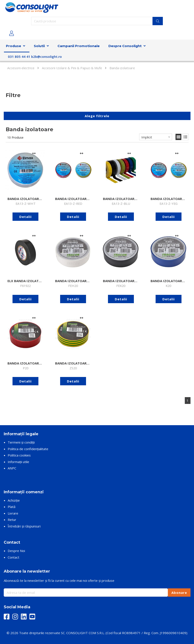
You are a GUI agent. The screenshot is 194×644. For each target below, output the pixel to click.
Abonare (179, 593)
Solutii (39, 46)
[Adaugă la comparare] (34, 154)
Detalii (25, 217)
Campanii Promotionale (79, 46)
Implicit (147, 137)
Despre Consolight (125, 46)
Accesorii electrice (21, 68)
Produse (13, 46)
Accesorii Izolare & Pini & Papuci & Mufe (72, 68)
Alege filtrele (97, 116)
